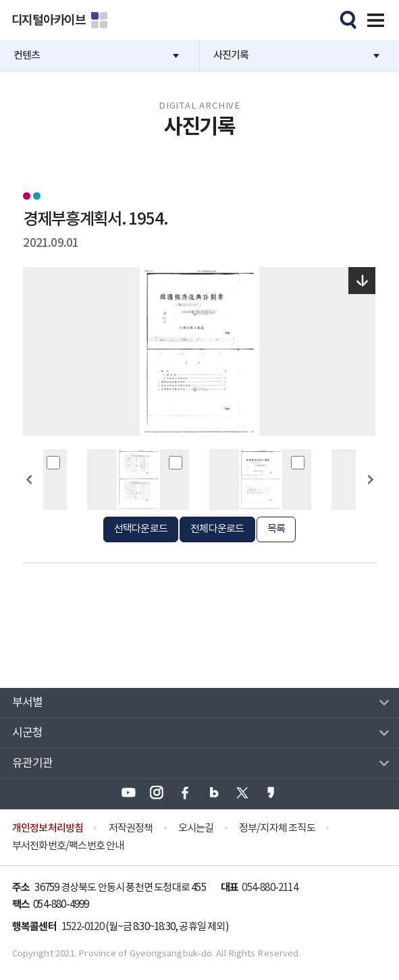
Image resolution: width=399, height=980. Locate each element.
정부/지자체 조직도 (277, 829)
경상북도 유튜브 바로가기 (128, 792)
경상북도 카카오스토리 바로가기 (271, 792)
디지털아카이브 (49, 20)
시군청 (28, 733)
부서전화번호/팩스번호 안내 (68, 846)
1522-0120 (83, 927)
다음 (370, 504)
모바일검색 (346, 18)
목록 (276, 529)
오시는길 (196, 829)
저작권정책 (131, 829)
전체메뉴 (373, 18)
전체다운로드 (217, 529)
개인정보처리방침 (48, 828)
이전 (29, 504)
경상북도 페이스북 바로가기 (185, 792)
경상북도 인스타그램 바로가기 (157, 792)
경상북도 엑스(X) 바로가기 (242, 792)
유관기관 (33, 763)
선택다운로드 (141, 529)
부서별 (28, 703)
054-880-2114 (269, 888)
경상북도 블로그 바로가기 (214, 792)
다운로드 (362, 281)
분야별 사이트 (99, 20)
